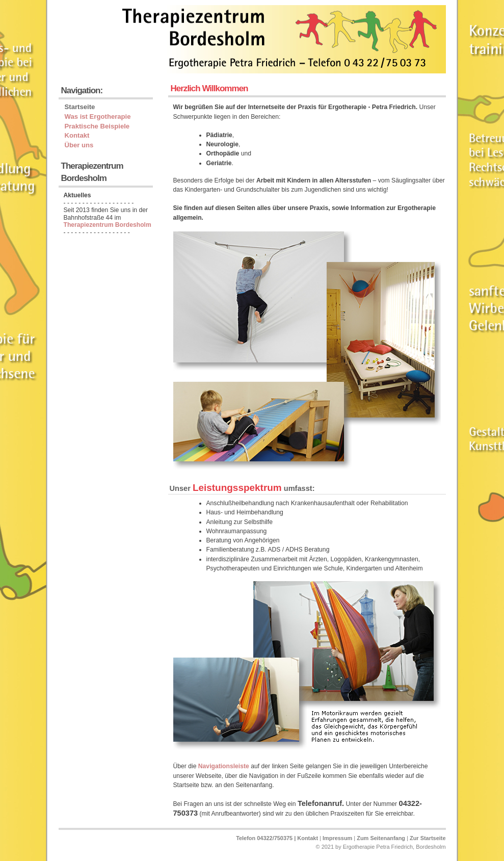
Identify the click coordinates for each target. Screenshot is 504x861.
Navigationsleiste (224, 766)
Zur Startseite (428, 838)
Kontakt (77, 135)
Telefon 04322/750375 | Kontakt (277, 838)
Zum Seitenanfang (381, 838)
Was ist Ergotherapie (98, 116)
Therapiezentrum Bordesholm (108, 225)
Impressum (337, 838)
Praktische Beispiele (97, 126)
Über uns (79, 145)
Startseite (80, 107)
